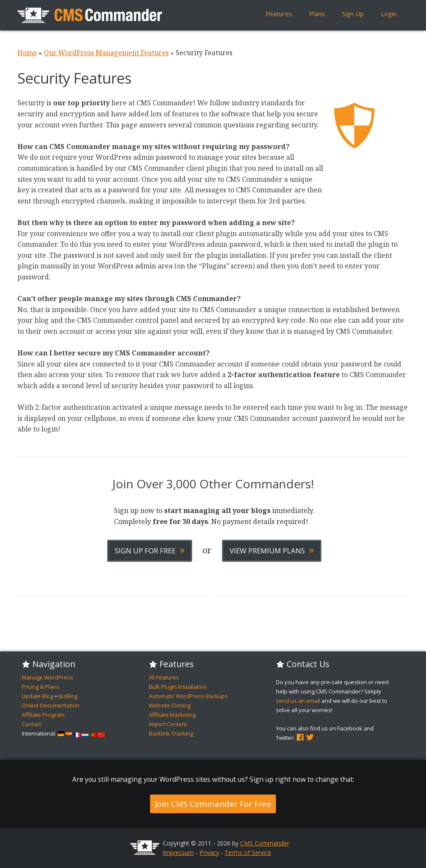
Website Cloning (170, 705)
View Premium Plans (272, 550)
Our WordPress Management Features (106, 53)
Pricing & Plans (41, 687)
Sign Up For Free (150, 550)
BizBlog (68, 696)
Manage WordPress (47, 677)
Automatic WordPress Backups (188, 696)
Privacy (209, 852)
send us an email (298, 701)
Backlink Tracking (171, 733)
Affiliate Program (43, 715)
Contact (31, 724)
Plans (317, 14)
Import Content (168, 724)
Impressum (178, 852)
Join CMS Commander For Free (213, 804)
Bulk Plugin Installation (178, 687)
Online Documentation (51, 705)
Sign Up (353, 14)
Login (389, 14)
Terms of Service (248, 852)
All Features (164, 677)
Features (279, 14)
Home (27, 53)
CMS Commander (265, 843)
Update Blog (37, 696)
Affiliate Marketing (172, 715)
